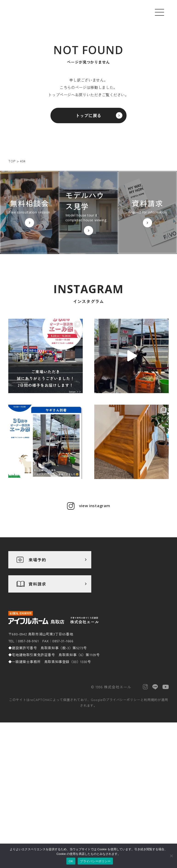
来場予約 (37, 628)
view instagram (94, 574)
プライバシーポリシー (123, 755)
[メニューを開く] (159, 12)
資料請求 (37, 652)
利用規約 (151, 755)
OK (71, 861)
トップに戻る (88, 119)
